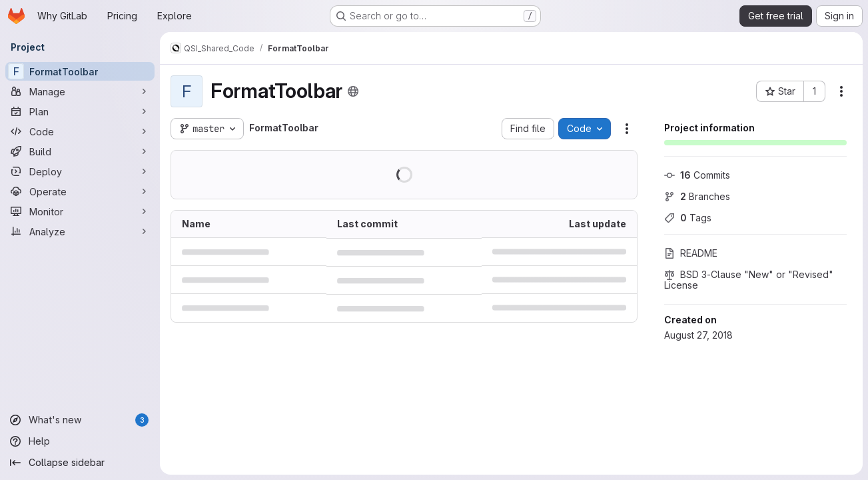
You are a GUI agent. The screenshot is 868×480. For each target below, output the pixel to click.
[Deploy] (80, 171)
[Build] (80, 151)
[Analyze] (80, 231)
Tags (688, 218)
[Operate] (80, 191)
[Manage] (80, 91)
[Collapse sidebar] (80, 463)
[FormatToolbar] (80, 71)
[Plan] (80, 111)
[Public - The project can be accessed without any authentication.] (353, 91)
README (691, 253)
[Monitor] (80, 211)
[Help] (80, 441)
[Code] (80, 131)
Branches (697, 196)
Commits (697, 175)
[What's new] (80, 420)
